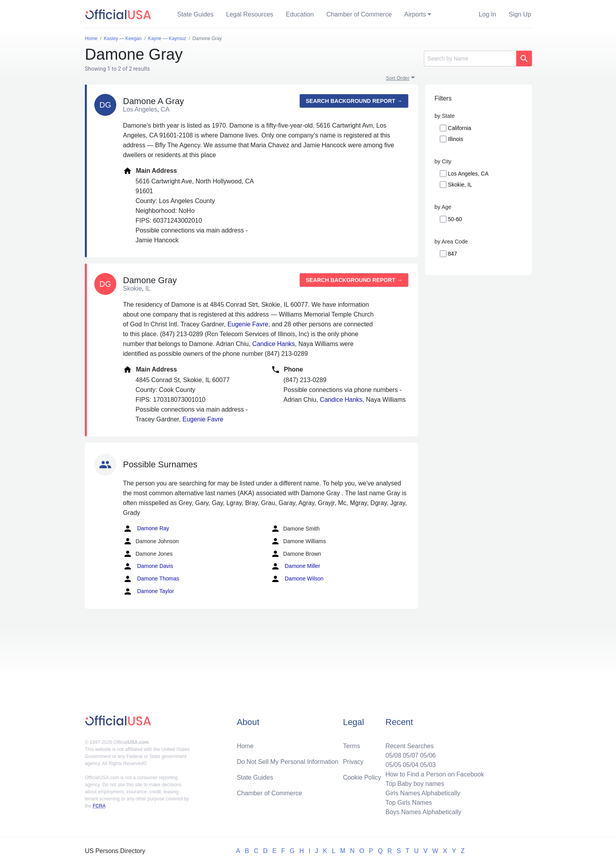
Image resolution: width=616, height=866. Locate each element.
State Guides (195, 14)
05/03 (428, 765)
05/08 (393, 755)
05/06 (428, 755)
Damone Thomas (151, 579)
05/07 (411, 755)
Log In (488, 14)
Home (245, 746)
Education (300, 14)
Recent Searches (410, 746)
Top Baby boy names (415, 784)
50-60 (455, 219)
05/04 (411, 765)
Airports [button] (415, 14)
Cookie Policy (362, 777)
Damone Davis (148, 566)
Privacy (353, 762)
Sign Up (520, 14)
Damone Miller (295, 566)
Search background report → (354, 101)
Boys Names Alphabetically (423, 812)
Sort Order (398, 78)
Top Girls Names (409, 803)
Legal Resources (250, 14)
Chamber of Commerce (359, 14)
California (459, 128)
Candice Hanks (274, 344)
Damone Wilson (297, 579)
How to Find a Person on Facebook (435, 774)
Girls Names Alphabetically (423, 793)
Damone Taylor (148, 591)
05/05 (393, 765)
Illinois (456, 139)
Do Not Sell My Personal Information (288, 762)
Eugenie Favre (248, 324)
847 (452, 254)
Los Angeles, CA (468, 174)
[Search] (470, 59)
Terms (352, 746)
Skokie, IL (460, 185)
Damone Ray (146, 529)
